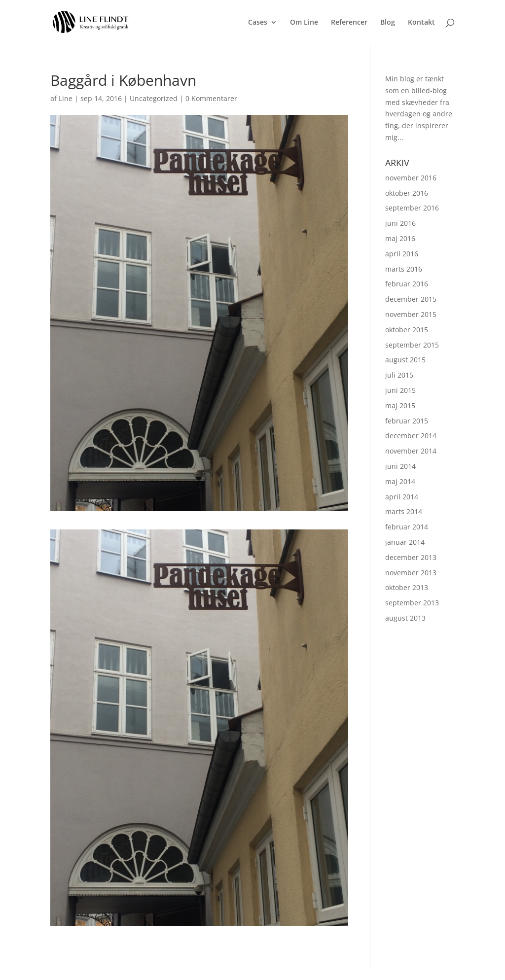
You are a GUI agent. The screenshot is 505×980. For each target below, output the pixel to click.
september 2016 (412, 208)
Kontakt (421, 23)
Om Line (304, 23)
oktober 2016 (407, 193)
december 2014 (411, 436)
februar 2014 (407, 527)
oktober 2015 (407, 330)
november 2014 (411, 451)
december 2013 (411, 557)
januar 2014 (405, 542)
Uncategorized (154, 98)
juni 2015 (400, 390)
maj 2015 (400, 405)
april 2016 (402, 254)
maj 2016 (400, 238)
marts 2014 (404, 511)
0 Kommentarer (211, 98)
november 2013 (411, 573)
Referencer (349, 23)
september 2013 (412, 603)
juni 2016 (400, 223)
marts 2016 (404, 269)
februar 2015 (407, 421)
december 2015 (411, 299)
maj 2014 (400, 481)
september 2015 (412, 345)
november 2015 (411, 314)
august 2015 (405, 360)
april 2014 (402, 497)
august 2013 (405, 618)
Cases (258, 23)
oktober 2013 (407, 587)
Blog (388, 23)
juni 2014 (400, 466)
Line (66, 98)
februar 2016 (407, 284)
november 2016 (411, 178)
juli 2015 (399, 375)
